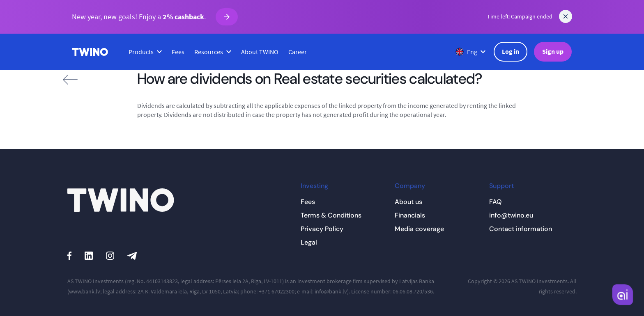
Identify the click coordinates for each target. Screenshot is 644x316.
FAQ (495, 202)
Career (298, 52)
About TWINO (260, 52)
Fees (178, 52)
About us (408, 202)
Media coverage (419, 229)
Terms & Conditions (331, 215)
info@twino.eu (511, 215)
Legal (309, 242)
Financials (410, 215)
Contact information (521, 229)
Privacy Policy (322, 229)
